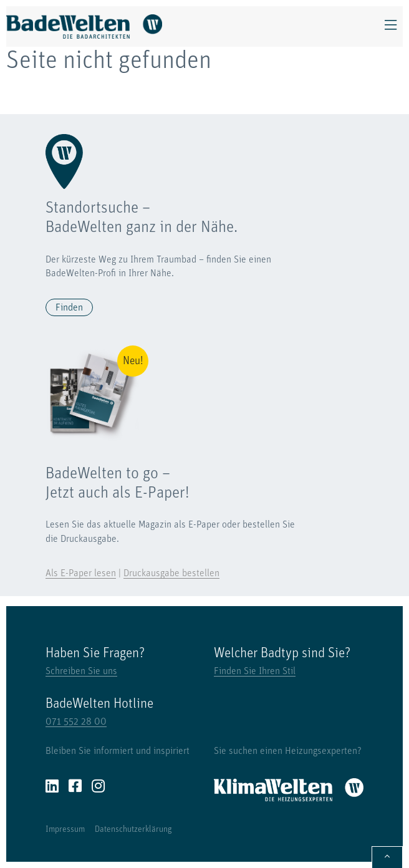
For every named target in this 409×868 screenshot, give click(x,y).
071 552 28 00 (76, 722)
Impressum (65, 830)
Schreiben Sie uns (81, 672)
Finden (69, 308)
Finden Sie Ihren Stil (255, 672)
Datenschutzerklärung (133, 830)
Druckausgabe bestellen (171, 574)
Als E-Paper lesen (81, 574)
